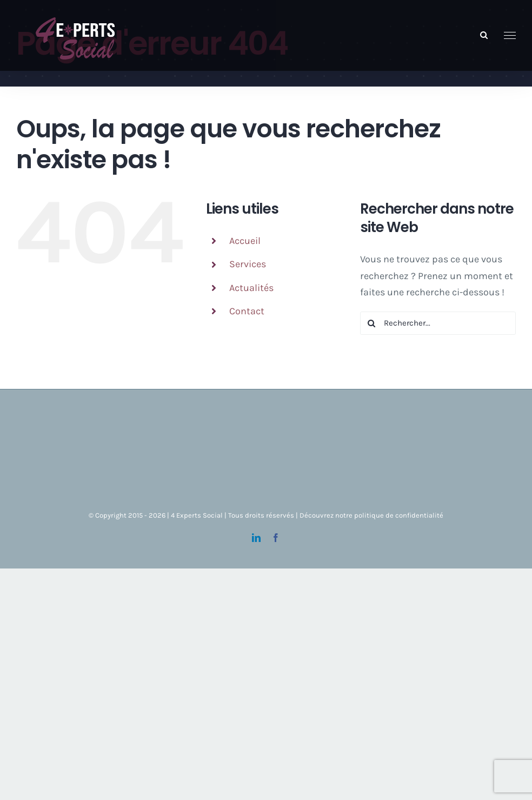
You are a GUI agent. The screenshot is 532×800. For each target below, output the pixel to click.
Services (248, 264)
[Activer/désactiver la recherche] (484, 35)
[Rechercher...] (438, 323)
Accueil (245, 241)
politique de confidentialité (399, 515)
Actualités (251, 288)
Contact (247, 311)
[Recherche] (372, 323)
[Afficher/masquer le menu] (510, 36)
